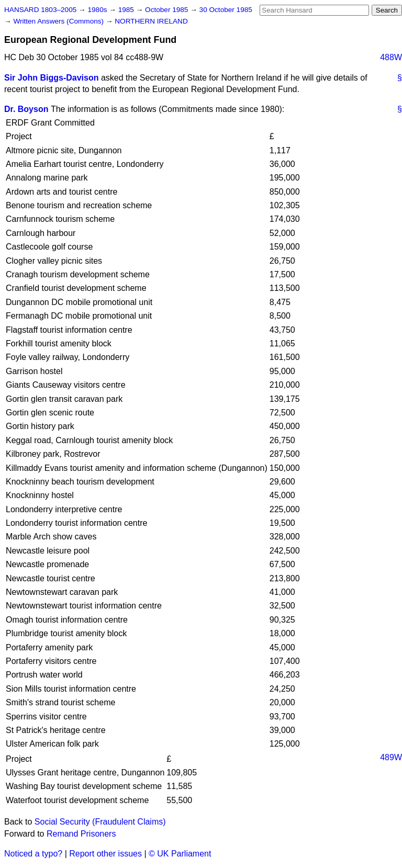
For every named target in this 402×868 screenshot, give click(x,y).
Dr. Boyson (26, 109)
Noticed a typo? (33, 854)
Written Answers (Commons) (59, 21)
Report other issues (105, 854)
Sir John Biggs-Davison (51, 78)
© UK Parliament (180, 854)
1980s (98, 10)
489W (391, 757)
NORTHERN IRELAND (151, 21)
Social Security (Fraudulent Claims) (100, 822)
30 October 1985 (226, 10)
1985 (127, 10)
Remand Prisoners (81, 834)
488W (391, 57)
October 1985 (167, 10)
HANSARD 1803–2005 (40, 10)
